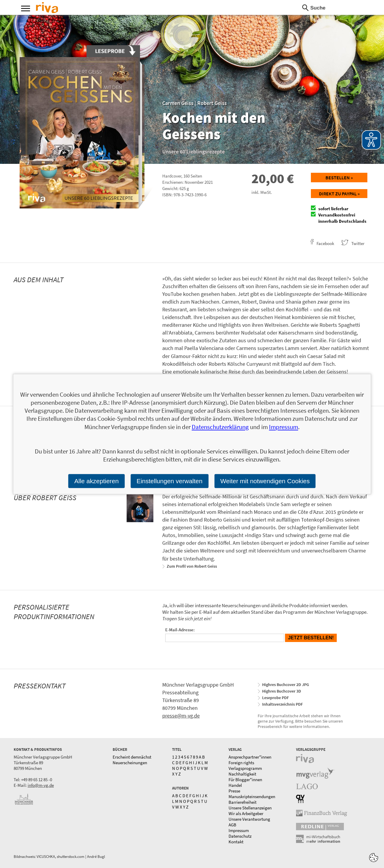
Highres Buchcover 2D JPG (286, 685)
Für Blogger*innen (245, 780)
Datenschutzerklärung (220, 427)
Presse (234, 791)
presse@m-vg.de (181, 716)
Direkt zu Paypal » (339, 194)
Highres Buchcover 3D (282, 691)
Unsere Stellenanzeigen (250, 808)
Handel (235, 785)
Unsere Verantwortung (249, 819)
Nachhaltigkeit (242, 774)
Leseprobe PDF (276, 698)
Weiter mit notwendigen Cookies (265, 481)
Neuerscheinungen (130, 763)
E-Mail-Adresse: (180, 630)
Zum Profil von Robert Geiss (192, 566)
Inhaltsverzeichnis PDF (283, 704)
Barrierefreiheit (243, 802)
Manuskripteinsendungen (252, 796)
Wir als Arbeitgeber (246, 813)
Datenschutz (240, 836)
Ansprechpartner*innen (250, 757)
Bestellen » (339, 178)
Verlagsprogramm (245, 768)
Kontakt (236, 842)
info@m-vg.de (41, 785)
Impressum (239, 830)
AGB (232, 825)
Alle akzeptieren (96, 481)
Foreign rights (241, 763)
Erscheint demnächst (132, 757)
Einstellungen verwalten (169, 481)
